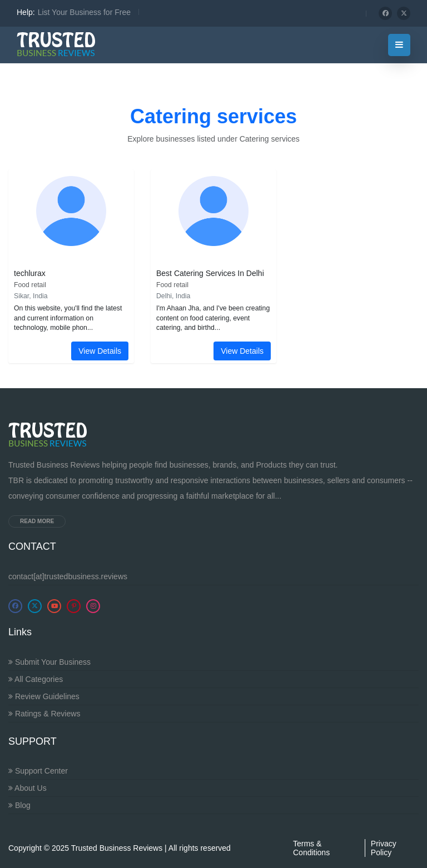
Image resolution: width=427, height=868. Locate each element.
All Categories (36, 679)
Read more (37, 521)
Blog (19, 805)
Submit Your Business (49, 662)
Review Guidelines (44, 696)
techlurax (30, 273)
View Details (100, 351)
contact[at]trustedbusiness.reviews (68, 576)
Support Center (38, 771)
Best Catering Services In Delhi (210, 273)
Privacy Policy (384, 848)
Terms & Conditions (311, 848)
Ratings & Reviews (44, 714)
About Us (28, 788)
